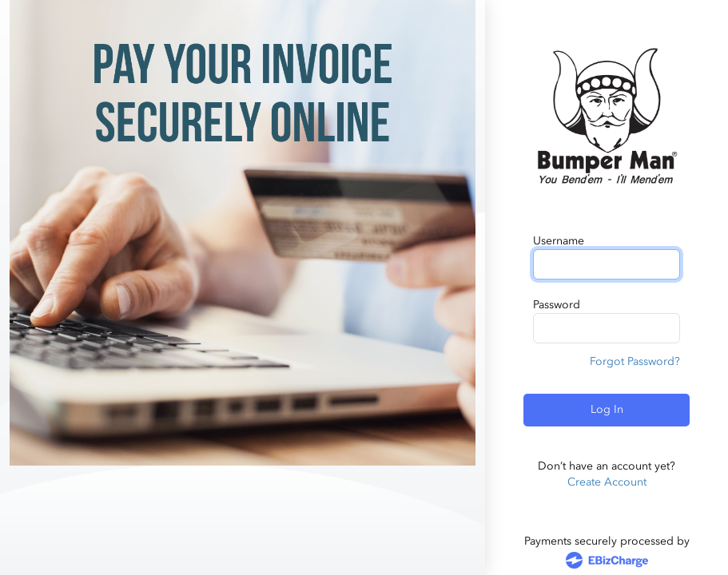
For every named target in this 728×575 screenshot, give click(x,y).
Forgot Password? (635, 361)
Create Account (607, 482)
